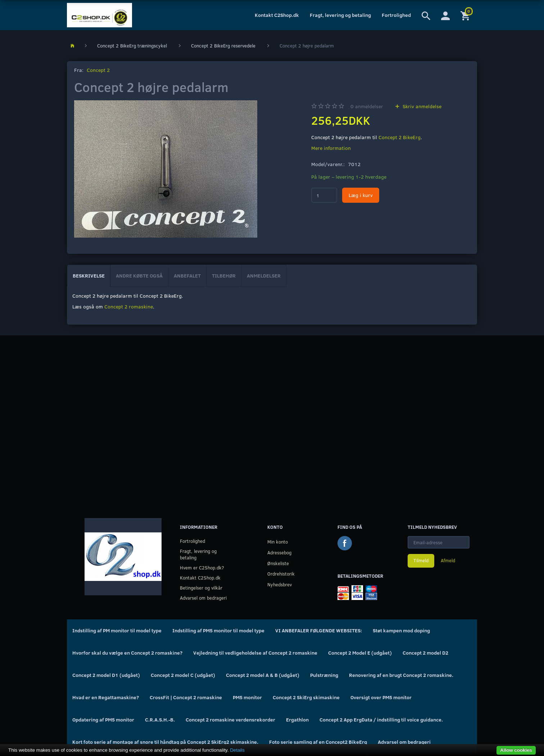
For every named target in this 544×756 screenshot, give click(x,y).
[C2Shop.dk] (99, 15)
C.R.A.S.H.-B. (160, 720)
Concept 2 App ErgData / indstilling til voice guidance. (381, 720)
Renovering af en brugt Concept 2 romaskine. (401, 675)
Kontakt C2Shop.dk (277, 15)
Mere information (331, 148)
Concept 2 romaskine (129, 306)
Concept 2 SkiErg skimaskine (306, 697)
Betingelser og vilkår (201, 588)
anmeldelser (367, 106)
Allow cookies (516, 750)
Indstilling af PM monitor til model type (117, 630)
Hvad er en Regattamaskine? (106, 697)
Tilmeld (421, 560)
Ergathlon (297, 720)
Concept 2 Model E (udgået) (360, 653)
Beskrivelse (89, 276)
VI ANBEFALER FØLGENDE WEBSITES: (319, 630)
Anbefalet (187, 276)
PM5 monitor (247, 697)
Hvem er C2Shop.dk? (202, 567)
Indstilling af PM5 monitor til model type (218, 630)
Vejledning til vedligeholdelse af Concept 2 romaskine (255, 653)
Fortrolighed (396, 15)
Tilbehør (224, 276)
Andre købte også (139, 276)
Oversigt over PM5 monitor (381, 697)
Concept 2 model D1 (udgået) (106, 675)
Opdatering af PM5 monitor (103, 720)
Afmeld (448, 560)
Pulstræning (324, 675)
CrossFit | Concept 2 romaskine (186, 697)
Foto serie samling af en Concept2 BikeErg (318, 742)
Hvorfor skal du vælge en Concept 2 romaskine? (127, 653)
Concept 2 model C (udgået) (183, 675)
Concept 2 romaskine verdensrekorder (230, 720)
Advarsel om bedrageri (203, 598)
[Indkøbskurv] (466, 15)
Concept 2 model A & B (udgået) (263, 675)
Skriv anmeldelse (421, 106)
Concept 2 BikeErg (400, 137)
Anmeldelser (264, 276)
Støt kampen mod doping (401, 630)
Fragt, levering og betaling (340, 15)
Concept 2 (98, 70)
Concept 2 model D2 (425, 653)
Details (237, 750)
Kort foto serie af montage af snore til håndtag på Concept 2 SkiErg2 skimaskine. (165, 742)
